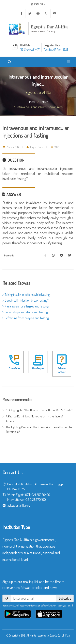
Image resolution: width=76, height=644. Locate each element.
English (38, 4)
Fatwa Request (38, 368)
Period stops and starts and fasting (25, 312)
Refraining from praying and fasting (26, 318)
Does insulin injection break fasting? (25, 300)
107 (26, 495)
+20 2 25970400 (35, 500)
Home (32, 102)
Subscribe (65, 598)
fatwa (44, 102)
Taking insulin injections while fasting (26, 295)
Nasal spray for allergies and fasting (25, 306)
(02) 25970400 (40, 495)
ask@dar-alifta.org (19, 505)
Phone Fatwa (14, 368)
